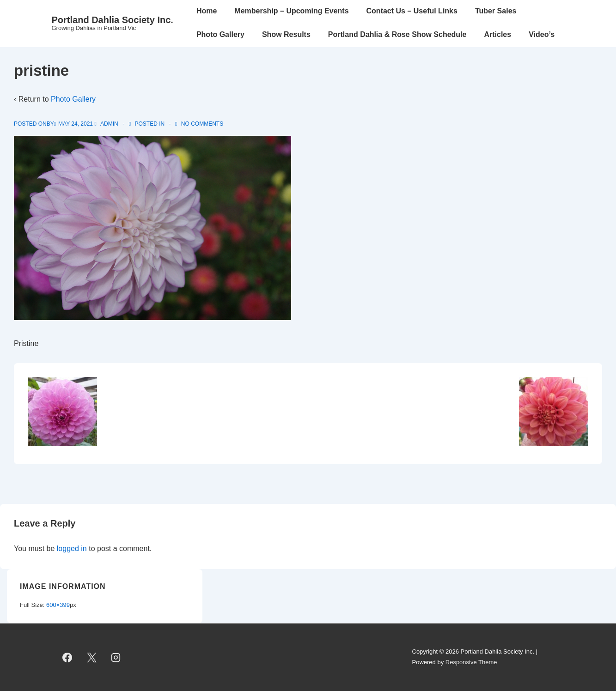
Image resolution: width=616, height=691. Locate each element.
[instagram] (116, 657)
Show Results (286, 34)
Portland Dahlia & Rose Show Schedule (397, 34)
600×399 (58, 605)
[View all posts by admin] (107, 124)
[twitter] (91, 657)
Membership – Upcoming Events (291, 11)
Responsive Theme (471, 662)
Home (207, 11)
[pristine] (76, 124)
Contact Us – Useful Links (412, 11)
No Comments (202, 124)
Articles (497, 34)
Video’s (542, 34)
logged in (72, 549)
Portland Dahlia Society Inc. (113, 20)
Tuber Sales (496, 11)
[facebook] (67, 657)
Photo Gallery (220, 34)
